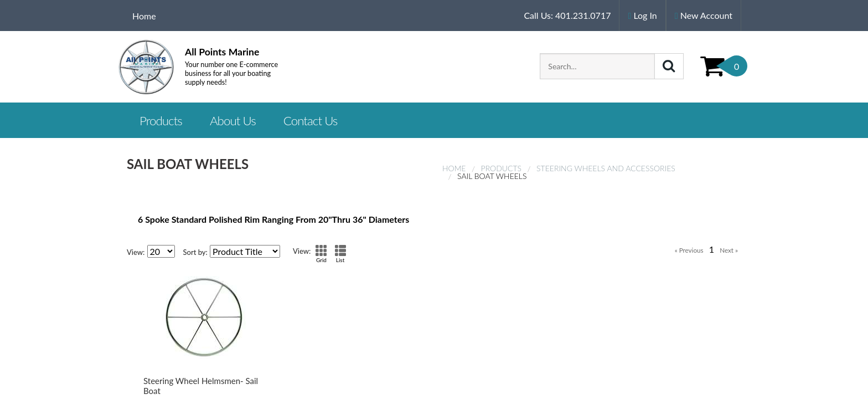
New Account (704, 15)
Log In (642, 15)
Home (144, 16)
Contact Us (311, 121)
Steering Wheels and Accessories (606, 168)
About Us (233, 121)
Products (501, 168)
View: (136, 252)
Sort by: (195, 252)
